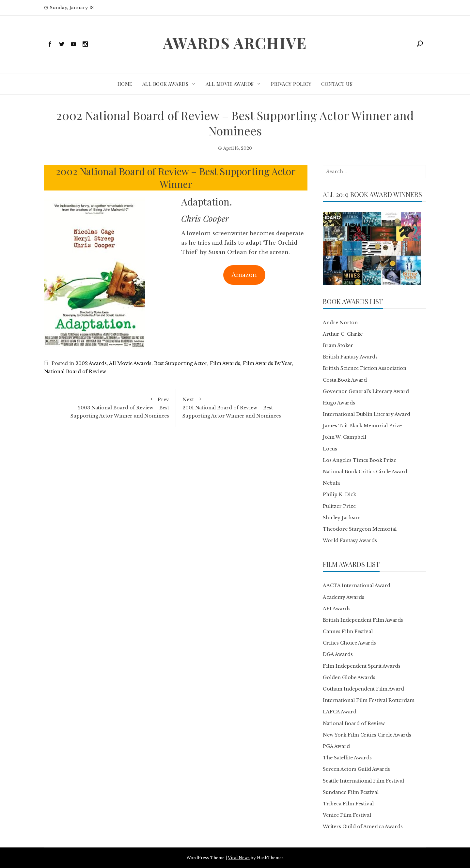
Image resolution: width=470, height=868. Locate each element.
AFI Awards (337, 609)
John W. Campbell (345, 437)
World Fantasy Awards (350, 541)
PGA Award (336, 746)
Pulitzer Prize (339, 506)
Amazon (244, 275)
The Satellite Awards (347, 758)
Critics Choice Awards (349, 643)
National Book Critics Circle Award (365, 472)
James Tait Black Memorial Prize (362, 426)
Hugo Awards (339, 403)
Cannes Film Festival (348, 632)
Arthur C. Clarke (343, 334)
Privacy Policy (291, 84)
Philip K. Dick (339, 495)
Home (125, 84)
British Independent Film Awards (363, 620)
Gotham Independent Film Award (363, 689)
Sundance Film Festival (351, 792)
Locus (330, 449)
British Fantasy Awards (350, 357)
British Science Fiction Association (365, 368)
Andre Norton (340, 323)
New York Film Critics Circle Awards (367, 735)
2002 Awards (91, 363)
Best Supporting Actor (181, 363)
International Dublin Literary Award (367, 414)
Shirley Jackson (342, 518)
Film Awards (225, 363)
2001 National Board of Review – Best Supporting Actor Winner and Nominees (242, 407)
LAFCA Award (340, 712)
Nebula (331, 483)
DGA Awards (338, 654)
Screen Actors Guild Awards (356, 769)
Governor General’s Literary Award (366, 391)
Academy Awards (344, 597)
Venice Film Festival (347, 815)
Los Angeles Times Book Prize (360, 460)
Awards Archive (235, 43)
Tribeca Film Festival (348, 804)
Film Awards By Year (267, 363)
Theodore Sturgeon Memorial (360, 529)
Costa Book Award (345, 380)
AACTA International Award (357, 586)
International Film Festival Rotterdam (369, 700)
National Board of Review (75, 372)
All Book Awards (165, 84)
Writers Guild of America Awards (363, 827)
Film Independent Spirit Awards (362, 666)
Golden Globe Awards (349, 678)
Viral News (239, 858)
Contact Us (337, 84)
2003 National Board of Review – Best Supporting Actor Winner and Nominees (110, 407)
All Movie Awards (230, 84)
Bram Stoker (338, 345)
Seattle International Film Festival (363, 781)
